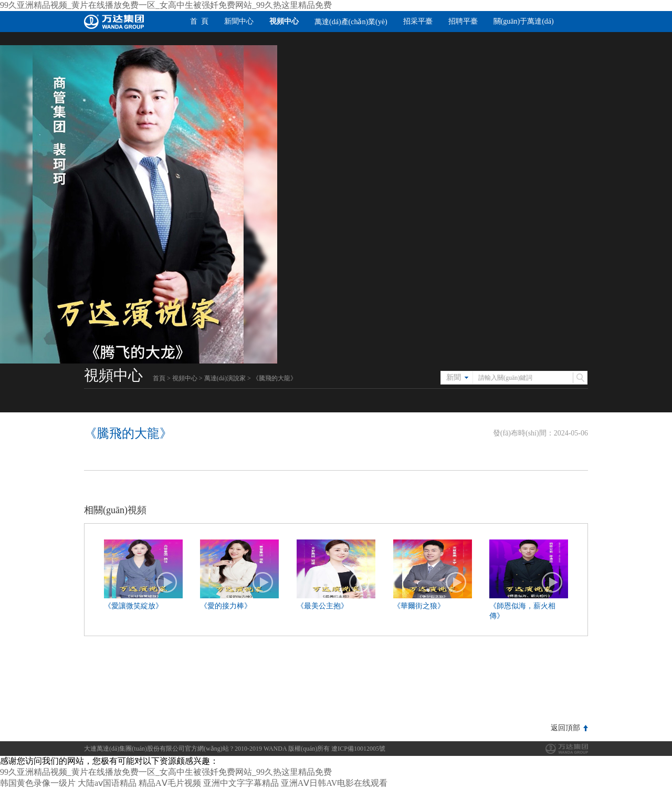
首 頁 (199, 21)
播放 (167, 583)
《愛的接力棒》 (226, 606)
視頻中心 (284, 21)
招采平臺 (418, 21)
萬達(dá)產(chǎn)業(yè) (351, 22)
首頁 (159, 378)
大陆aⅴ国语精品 (107, 783)
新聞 (454, 377)
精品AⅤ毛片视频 (170, 783)
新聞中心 (239, 21)
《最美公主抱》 (322, 606)
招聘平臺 (463, 21)
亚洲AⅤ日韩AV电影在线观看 (334, 783)
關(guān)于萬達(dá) (524, 21)
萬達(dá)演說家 (225, 378)
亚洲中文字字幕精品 (241, 783)
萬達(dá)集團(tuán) (567, 749)
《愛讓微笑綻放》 (133, 606)
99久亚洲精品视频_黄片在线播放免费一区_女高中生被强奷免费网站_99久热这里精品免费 (166, 5)
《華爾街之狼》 (419, 606)
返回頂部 (565, 728)
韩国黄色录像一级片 (38, 783)
